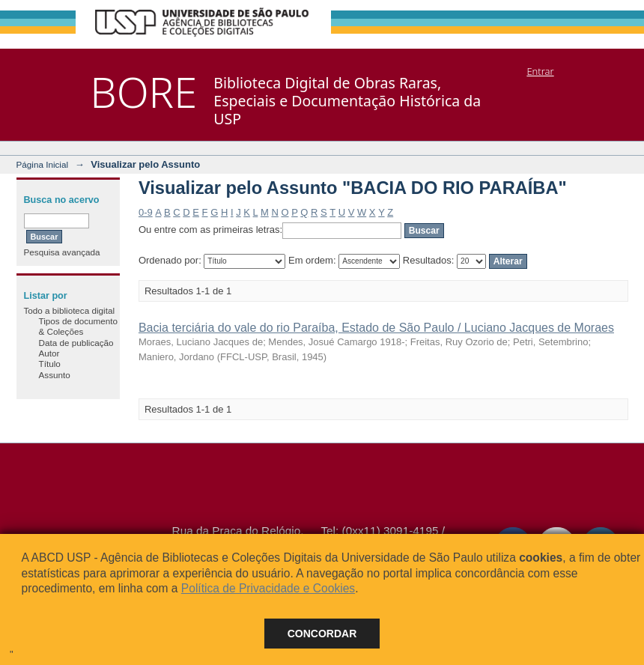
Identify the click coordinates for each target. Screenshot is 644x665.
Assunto (55, 375)
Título (50, 364)
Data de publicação (76, 343)
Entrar (540, 71)
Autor (49, 353)
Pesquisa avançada (62, 252)
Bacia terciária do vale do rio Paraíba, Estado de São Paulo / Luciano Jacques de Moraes (376, 328)
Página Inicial (43, 164)
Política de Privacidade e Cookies (268, 588)
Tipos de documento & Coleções (78, 326)
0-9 (146, 212)
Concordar (322, 634)
